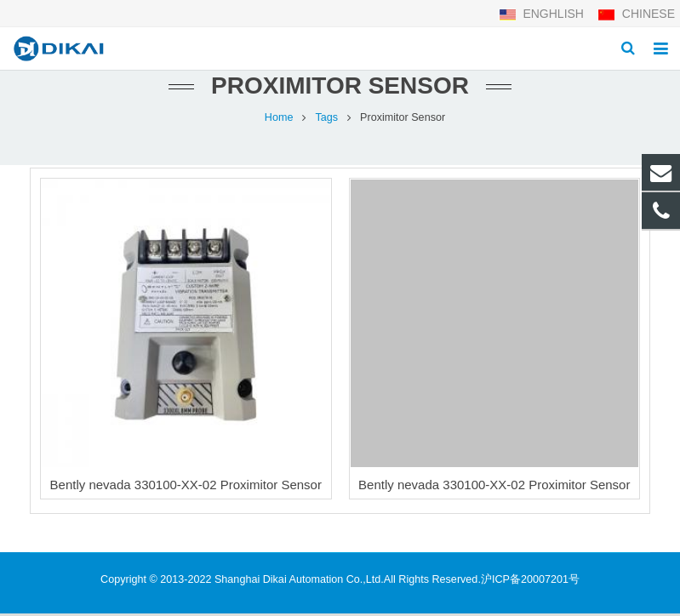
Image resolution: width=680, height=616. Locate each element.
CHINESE (636, 14)
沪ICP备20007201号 (530, 582)
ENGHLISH (543, 14)
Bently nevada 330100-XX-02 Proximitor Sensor (186, 487)
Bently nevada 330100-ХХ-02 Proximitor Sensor (494, 487)
